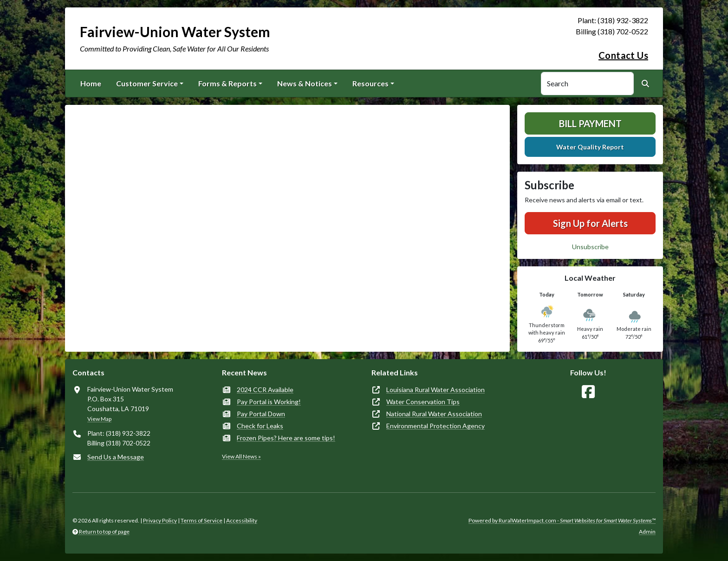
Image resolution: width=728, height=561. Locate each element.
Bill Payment (590, 123)
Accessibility (242, 520)
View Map (99, 419)
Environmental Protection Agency (435, 426)
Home (91, 83)
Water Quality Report (590, 147)
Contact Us (623, 55)
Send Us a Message (116, 457)
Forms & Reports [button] (227, 83)
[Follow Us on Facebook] (588, 392)
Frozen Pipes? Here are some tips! (286, 438)
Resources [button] (370, 83)
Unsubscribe (590, 247)
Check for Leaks (260, 426)
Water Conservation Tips (423, 402)
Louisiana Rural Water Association (435, 390)
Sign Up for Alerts (590, 223)
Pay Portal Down (261, 414)
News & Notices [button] (305, 83)
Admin (647, 532)
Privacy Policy (160, 520)
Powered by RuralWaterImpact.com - (562, 520)
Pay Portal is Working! (269, 402)
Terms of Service (201, 520)
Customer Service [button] (147, 83)
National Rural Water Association (434, 414)
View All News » (241, 456)
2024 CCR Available (265, 390)
